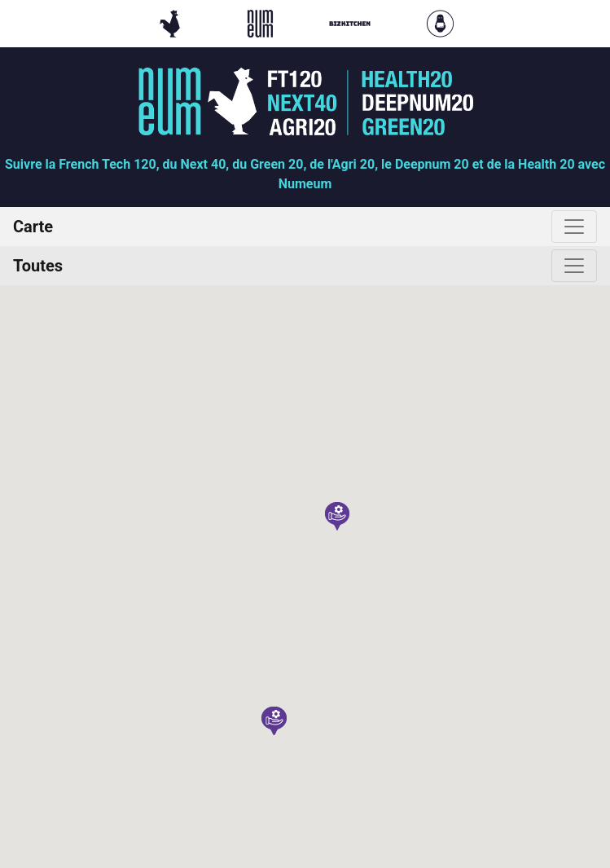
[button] (337, 516)
